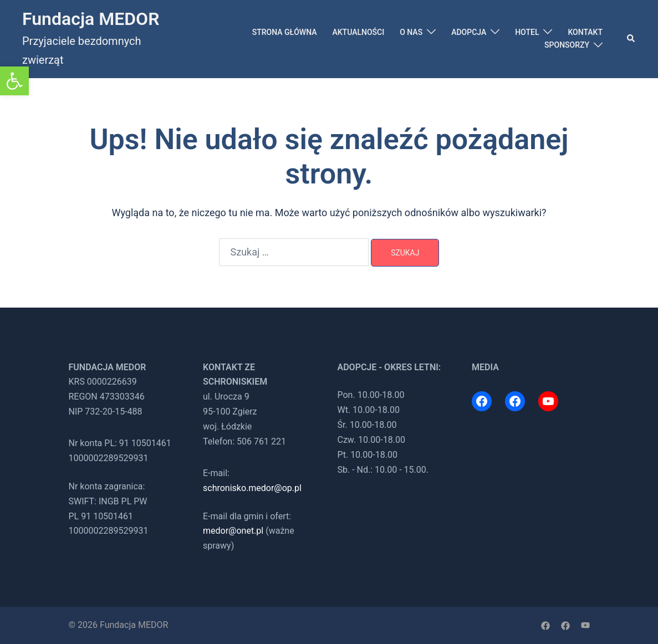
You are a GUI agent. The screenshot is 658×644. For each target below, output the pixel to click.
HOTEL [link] (527, 32)
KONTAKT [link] (585, 32)
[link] (14, 81)
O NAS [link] (411, 32)
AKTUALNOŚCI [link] (358, 32)
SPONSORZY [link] (567, 45)
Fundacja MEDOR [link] (91, 19)
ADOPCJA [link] (469, 32)
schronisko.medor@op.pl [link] (252, 488)
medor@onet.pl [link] (233, 531)
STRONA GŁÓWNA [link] (285, 32)
